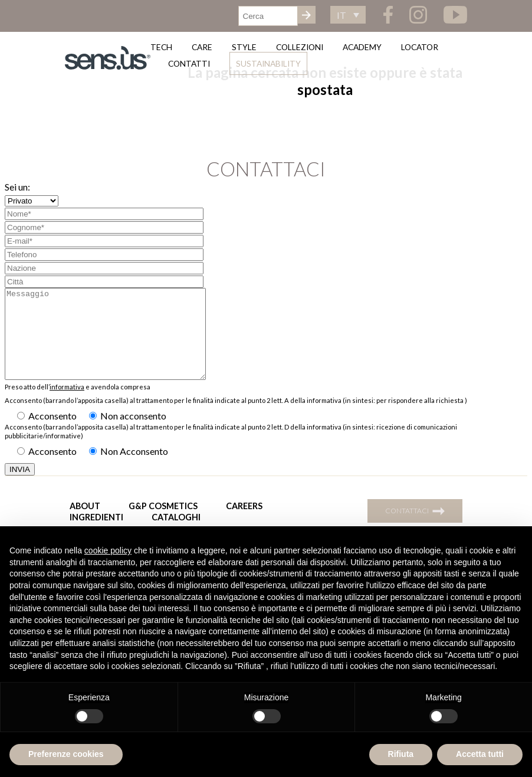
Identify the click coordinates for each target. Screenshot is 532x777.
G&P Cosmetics (163, 524)
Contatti (189, 63)
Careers (244, 524)
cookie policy (108, 550)
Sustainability (268, 63)
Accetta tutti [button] (480, 754)
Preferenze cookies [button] (66, 754)
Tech (161, 47)
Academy (362, 47)
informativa (67, 404)
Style (244, 47)
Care (202, 47)
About (85, 524)
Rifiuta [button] (401, 754)
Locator (420, 47)
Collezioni (300, 47)
